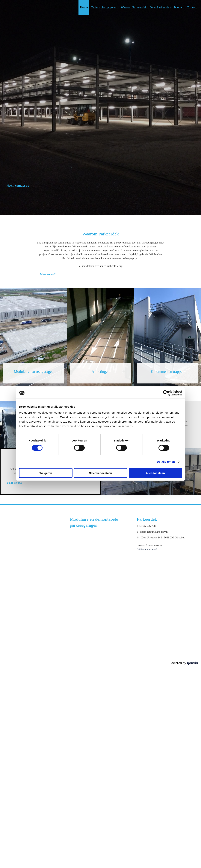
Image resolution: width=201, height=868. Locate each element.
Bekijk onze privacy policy (148, 549)
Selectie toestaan (100, 473)
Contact (192, 7)
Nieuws (179, 7)
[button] (18, 186)
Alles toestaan (155, 473)
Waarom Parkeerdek (134, 7)
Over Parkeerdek (160, 7)
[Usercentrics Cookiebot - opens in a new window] (166, 393)
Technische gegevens (104, 7)
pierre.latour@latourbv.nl (154, 532)
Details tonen (166, 462)
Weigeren (46, 473)
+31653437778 (147, 526)
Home (84, 7)
